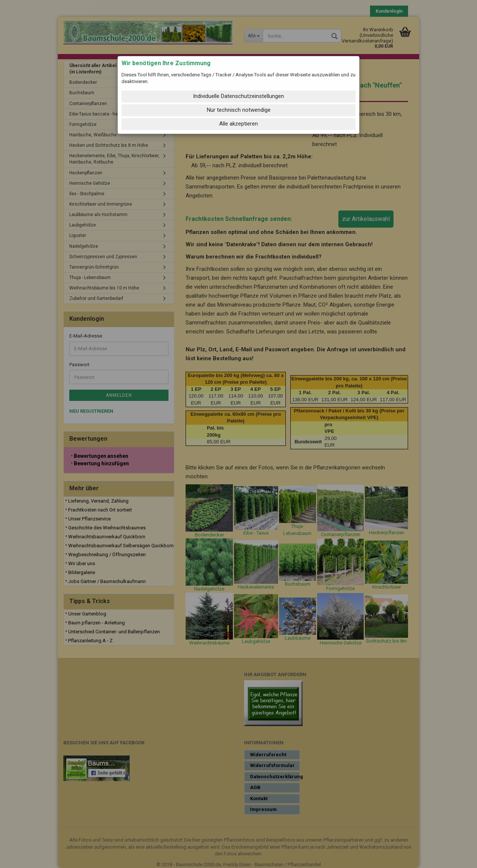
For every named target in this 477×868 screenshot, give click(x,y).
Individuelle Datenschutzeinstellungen (238, 96)
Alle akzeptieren (238, 124)
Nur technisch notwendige (239, 110)
